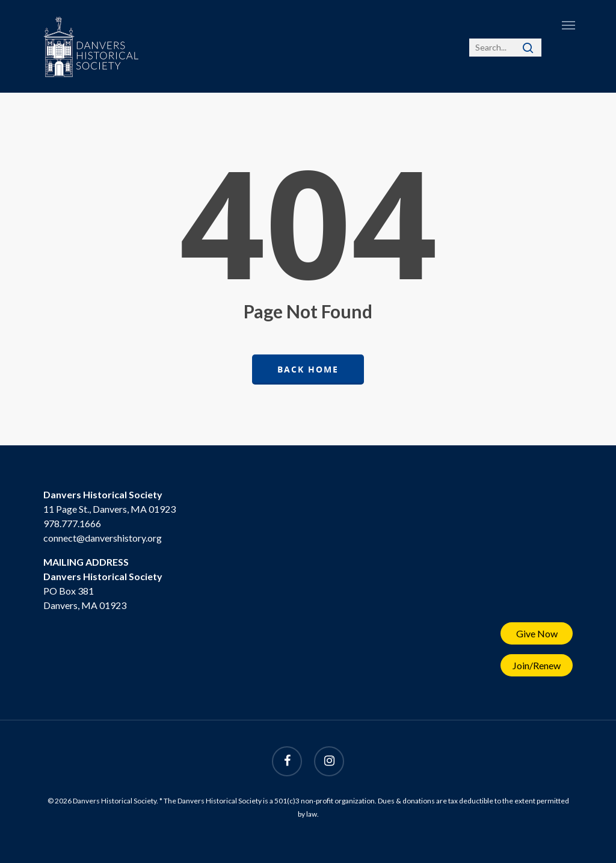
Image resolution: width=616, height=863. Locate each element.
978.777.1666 (72, 523)
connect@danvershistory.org (103, 538)
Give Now (537, 633)
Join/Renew (537, 665)
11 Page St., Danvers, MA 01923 (109, 509)
